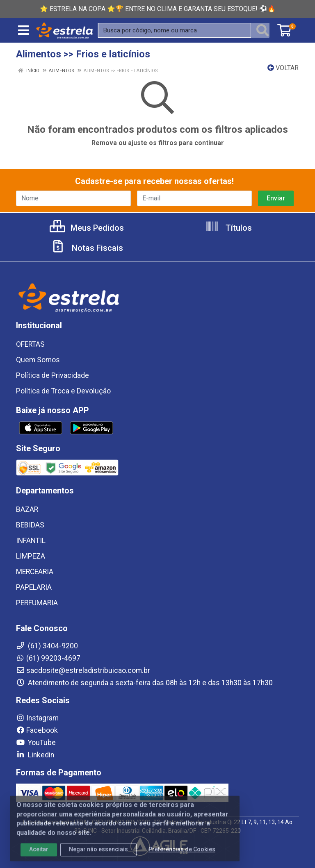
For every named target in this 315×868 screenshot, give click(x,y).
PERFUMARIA (37, 603)
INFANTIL (31, 541)
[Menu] (23, 30)
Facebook (37, 730)
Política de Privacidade (52, 375)
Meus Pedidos (87, 228)
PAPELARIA (34, 587)
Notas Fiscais (87, 248)
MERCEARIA (35, 572)
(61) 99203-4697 (48, 658)
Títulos (228, 228)
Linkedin (35, 755)
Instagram (37, 718)
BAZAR (27, 509)
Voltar (283, 68)
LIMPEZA (31, 556)
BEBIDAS (30, 525)
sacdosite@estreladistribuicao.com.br (83, 670)
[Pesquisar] (262, 30)
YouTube (36, 743)
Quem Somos (38, 360)
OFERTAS (30, 344)
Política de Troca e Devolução (63, 391)
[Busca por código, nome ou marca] (175, 30)
